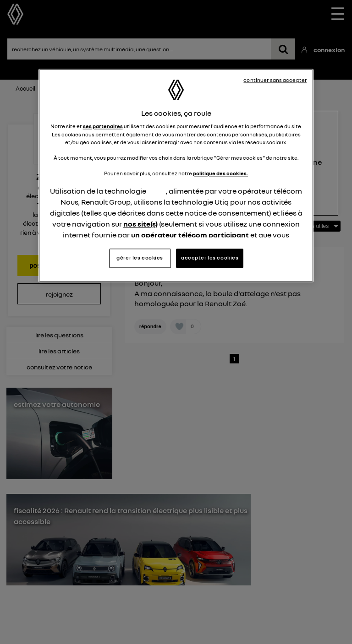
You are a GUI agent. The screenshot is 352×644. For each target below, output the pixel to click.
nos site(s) (140, 224)
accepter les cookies (210, 258)
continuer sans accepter (275, 80)
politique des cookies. (220, 173)
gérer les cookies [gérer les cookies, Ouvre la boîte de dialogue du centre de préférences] (140, 258)
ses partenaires (103, 127)
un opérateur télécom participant (190, 235)
